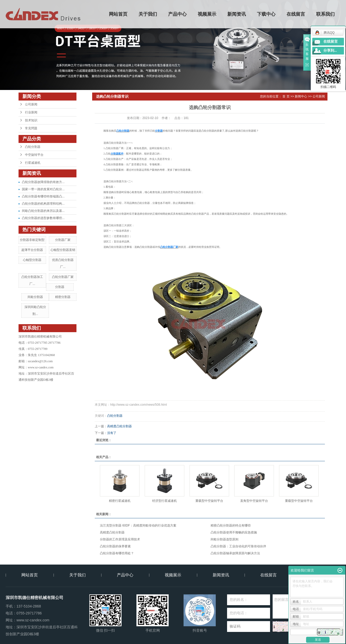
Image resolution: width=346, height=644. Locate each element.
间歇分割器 (35, 297)
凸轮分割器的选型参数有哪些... (43, 218)
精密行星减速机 (120, 501)
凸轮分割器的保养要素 (115, 546)
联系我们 (326, 14)
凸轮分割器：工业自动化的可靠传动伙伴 (238, 546)
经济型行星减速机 (165, 501)
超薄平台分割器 (32, 250)
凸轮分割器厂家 (63, 277)
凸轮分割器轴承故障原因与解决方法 (235, 553)
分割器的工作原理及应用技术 (120, 539)
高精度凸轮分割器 (119, 426)
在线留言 (296, 14)
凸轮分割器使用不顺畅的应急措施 (234, 532)
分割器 (60, 287)
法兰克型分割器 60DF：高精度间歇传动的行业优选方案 (138, 525)
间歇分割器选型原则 (224, 539)
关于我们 (148, 14)
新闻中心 (301, 96)
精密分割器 (63, 297)
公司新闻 (31, 104)
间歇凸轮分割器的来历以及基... (43, 211)
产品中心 (178, 14)
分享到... (330, 51)
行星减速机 (33, 163)
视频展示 (207, 14)
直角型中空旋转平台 (254, 501)
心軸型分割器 (32, 260)
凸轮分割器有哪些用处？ (117, 553)
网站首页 (118, 14)
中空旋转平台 (34, 155)
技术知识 (31, 120)
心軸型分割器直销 (63, 250)
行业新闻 (31, 112)
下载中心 (266, 14)
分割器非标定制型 (32, 240)
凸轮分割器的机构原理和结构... (43, 204)
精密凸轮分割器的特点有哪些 (231, 525)
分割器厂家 (63, 240)
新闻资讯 (237, 14)
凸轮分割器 (33, 147)
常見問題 (31, 128)
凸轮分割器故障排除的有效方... (43, 182)
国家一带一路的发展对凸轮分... (43, 189)
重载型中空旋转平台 (209, 501)
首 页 (286, 96)
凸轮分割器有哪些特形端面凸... (43, 196)
